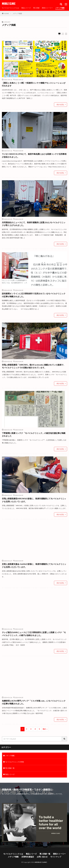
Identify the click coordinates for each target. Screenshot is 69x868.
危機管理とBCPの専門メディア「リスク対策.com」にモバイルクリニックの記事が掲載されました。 (34, 702)
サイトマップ (56, 857)
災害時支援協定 (28, 857)
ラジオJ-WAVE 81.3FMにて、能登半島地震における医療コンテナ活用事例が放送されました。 (34, 155)
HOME (6, 13)
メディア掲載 (60, 8)
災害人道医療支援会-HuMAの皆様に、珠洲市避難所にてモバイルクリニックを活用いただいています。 (34, 565)
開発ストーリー (47, 8)
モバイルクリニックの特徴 (14, 762)
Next (44, 729)
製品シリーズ (26, 8)
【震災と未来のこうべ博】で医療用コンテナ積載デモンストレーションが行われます (34, 84)
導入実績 (36, 8)
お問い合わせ (42, 857)
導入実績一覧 (10, 768)
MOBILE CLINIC (9, 4)
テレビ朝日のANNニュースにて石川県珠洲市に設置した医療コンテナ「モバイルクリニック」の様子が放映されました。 (34, 634)
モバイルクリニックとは (10, 8)
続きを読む (61, 104)
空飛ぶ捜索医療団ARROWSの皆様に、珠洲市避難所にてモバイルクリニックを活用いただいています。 (34, 500)
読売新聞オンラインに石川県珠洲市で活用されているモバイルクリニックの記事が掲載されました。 (34, 295)
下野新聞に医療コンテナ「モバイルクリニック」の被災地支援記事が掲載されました (34, 435)
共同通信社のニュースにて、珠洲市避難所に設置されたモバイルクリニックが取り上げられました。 (34, 224)
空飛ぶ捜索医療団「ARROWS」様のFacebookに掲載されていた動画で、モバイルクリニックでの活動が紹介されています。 (34, 366)
